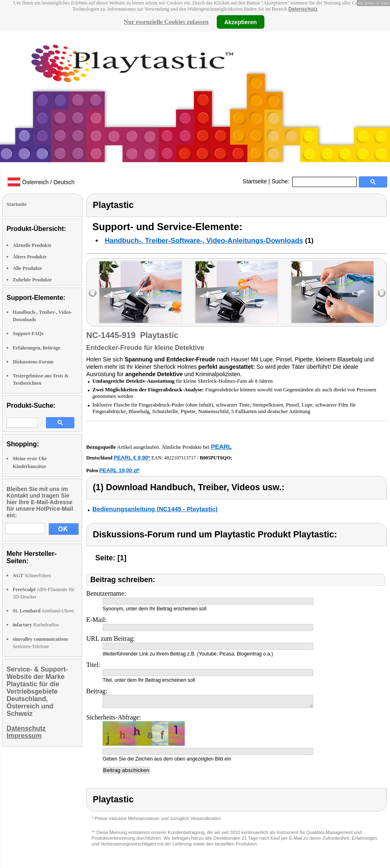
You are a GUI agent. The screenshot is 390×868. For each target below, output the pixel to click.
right (382, 293)
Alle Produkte (27, 268)
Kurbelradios (36, 625)
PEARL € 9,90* (132, 458)
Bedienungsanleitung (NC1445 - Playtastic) (155, 509)
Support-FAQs (28, 333)
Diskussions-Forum (33, 362)
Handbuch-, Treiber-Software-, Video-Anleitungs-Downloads (204, 241)
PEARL (221, 447)
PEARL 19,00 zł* (120, 470)
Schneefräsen (32, 576)
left (93, 293)
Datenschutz (303, 9)
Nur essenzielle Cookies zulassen (166, 22)
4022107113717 (180, 458)
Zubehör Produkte (32, 280)
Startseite (255, 181)
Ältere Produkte (30, 257)
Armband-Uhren (43, 611)
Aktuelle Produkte (32, 245)
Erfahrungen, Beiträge (37, 348)
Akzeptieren (240, 22)
